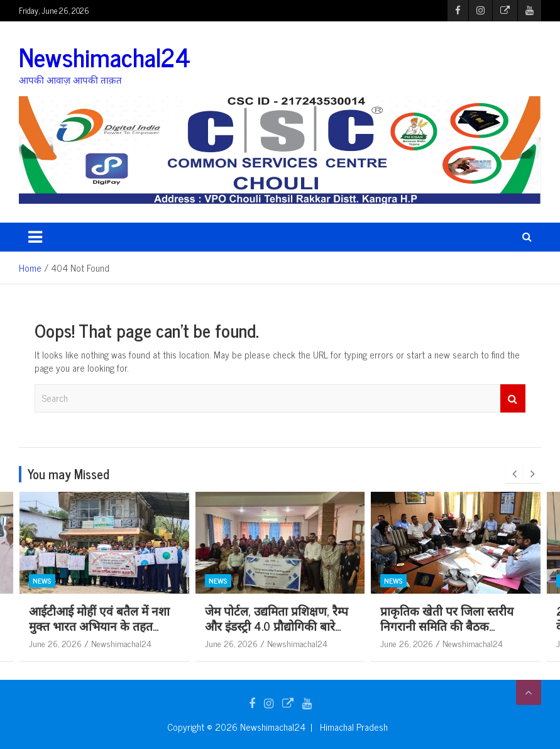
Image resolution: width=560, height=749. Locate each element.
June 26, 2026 (55, 643)
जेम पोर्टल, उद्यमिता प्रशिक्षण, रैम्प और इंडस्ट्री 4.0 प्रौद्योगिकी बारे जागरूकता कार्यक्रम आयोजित (277, 626)
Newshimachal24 (105, 57)
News (42, 580)
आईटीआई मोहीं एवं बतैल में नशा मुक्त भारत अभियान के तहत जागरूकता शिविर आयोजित (99, 626)
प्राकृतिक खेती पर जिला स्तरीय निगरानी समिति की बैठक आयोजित (447, 626)
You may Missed (69, 474)
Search (513, 398)
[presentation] (514, 474)
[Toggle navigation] (35, 237)
